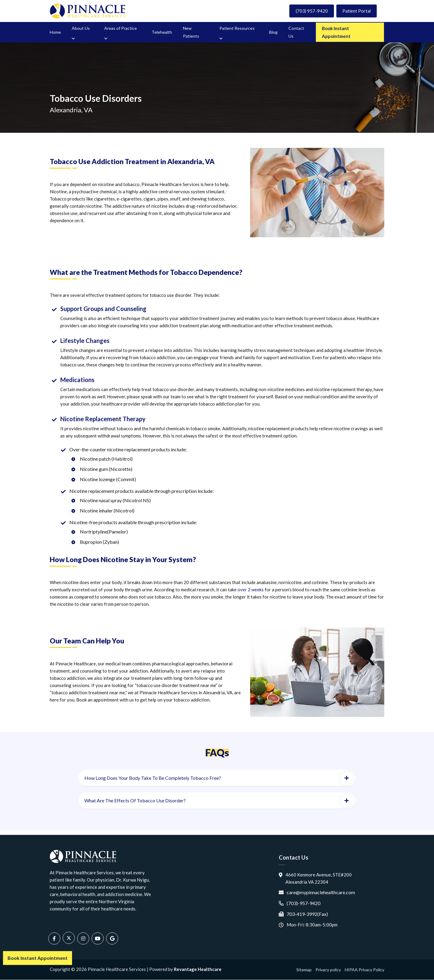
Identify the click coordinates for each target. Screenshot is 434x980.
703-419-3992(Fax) (307, 914)
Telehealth (162, 32)
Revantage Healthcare (198, 969)
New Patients (191, 32)
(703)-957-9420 (303, 903)
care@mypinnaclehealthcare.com (321, 893)
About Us (81, 28)
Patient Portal (356, 11)
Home (55, 32)
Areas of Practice (121, 28)
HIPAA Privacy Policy (365, 970)
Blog (273, 32)
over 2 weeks (251, 590)
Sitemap (304, 970)
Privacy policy (328, 970)
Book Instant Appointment (336, 33)
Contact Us (296, 32)
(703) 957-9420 (310, 11)
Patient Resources (237, 28)
